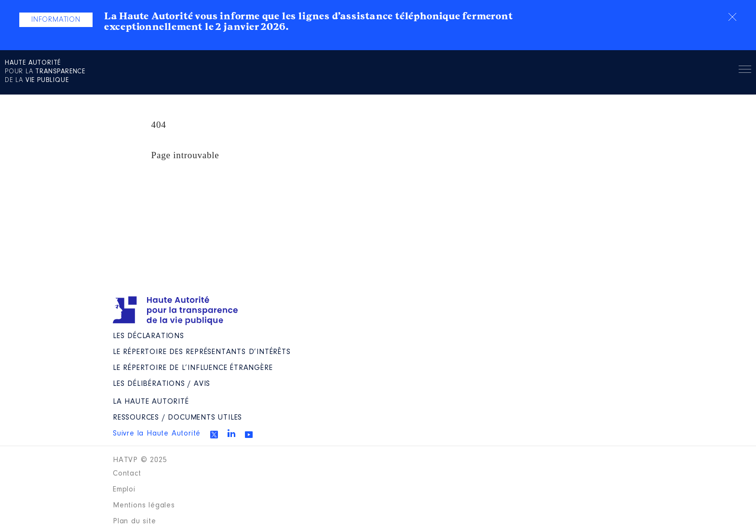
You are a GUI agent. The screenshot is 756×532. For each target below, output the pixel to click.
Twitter (214, 435)
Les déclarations (148, 336)
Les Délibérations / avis (162, 384)
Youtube (249, 435)
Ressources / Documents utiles (177, 418)
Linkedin (231, 433)
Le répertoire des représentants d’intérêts (202, 352)
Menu (745, 71)
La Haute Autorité (151, 402)
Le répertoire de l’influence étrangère (193, 368)
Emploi (124, 490)
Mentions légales (144, 505)
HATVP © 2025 (140, 460)
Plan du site (135, 521)
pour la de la (45, 72)
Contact (127, 474)
